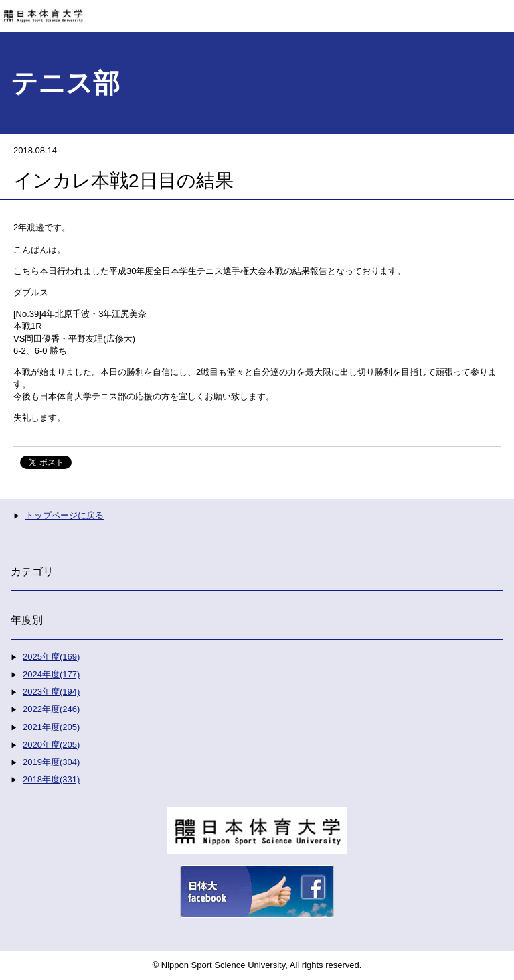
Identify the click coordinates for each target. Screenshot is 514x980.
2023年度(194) (51, 692)
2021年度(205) (51, 727)
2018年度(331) (51, 779)
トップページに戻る (65, 515)
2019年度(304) (51, 762)
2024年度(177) (51, 674)
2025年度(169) (51, 657)
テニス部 (65, 83)
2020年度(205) (51, 745)
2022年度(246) (51, 709)
